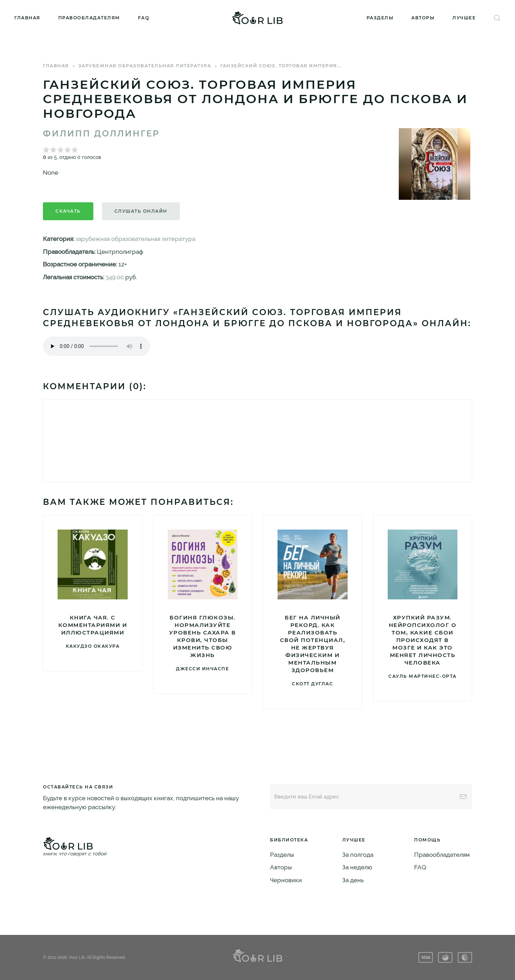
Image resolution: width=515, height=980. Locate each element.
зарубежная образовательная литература (145, 66)
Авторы (423, 18)
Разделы (380, 18)
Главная (27, 18)
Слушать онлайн (141, 211)
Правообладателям (89, 18)
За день (353, 880)
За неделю (357, 867)
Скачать (68, 211)
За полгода (358, 855)
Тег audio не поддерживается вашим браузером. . (97, 346)
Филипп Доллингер (101, 134)
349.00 (115, 277)
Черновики (286, 880)
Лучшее (464, 18)
